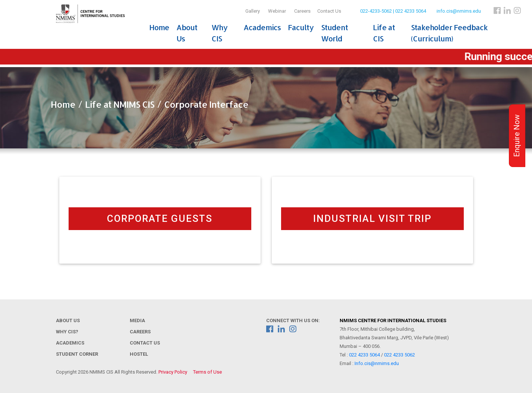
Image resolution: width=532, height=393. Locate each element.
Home (159, 27)
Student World (334, 33)
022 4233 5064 (364, 355)
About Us (187, 33)
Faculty (301, 27)
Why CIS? (67, 332)
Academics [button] (262, 27)
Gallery (253, 11)
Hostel (139, 354)
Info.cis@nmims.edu (377, 363)
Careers (302, 11)
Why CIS (219, 33)
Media (137, 320)
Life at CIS (384, 33)
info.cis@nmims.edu (459, 11)
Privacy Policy (173, 372)
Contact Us (329, 11)
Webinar (277, 11)
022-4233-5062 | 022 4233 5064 (393, 11)
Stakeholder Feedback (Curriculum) (449, 33)
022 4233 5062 (399, 355)
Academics (70, 343)
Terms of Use (207, 372)
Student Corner (77, 354)
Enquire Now (517, 136)
